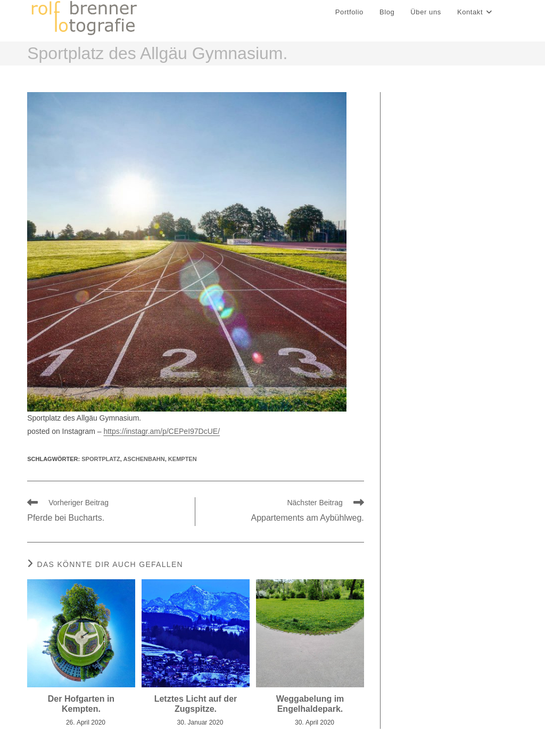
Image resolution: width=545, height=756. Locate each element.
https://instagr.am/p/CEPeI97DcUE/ (162, 431)
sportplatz (101, 459)
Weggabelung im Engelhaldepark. (310, 704)
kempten (183, 459)
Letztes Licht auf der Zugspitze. (196, 704)
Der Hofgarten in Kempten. (81, 704)
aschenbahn (144, 459)
